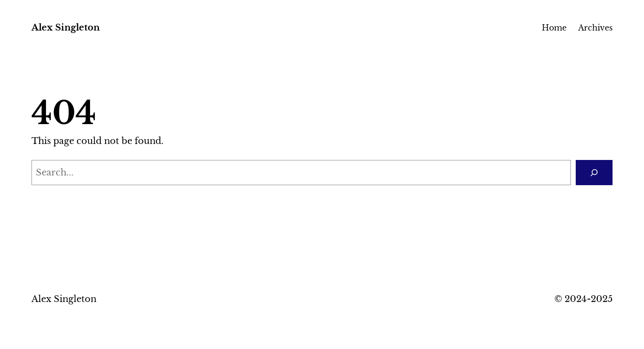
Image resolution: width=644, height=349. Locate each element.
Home (554, 28)
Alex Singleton (66, 28)
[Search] (594, 173)
